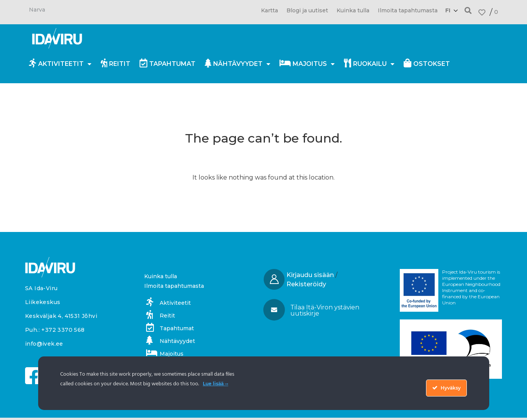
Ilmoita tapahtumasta (408, 10)
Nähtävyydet (237, 64)
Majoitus (307, 64)
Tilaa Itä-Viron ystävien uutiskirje (325, 310)
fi (448, 10)
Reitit (115, 63)
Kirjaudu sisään (310, 275)
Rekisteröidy (306, 284)
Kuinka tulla (353, 10)
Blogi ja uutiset (307, 10)
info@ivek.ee (44, 344)
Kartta (269, 10)
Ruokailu (369, 64)
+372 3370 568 (63, 330)
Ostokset (427, 63)
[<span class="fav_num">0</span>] (482, 12)
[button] (468, 10)
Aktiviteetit (60, 64)
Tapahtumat (168, 63)
